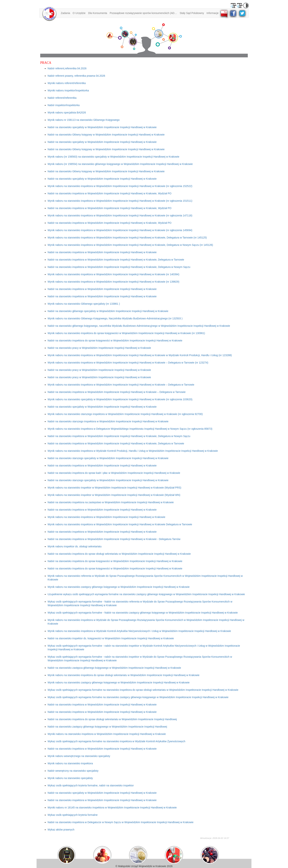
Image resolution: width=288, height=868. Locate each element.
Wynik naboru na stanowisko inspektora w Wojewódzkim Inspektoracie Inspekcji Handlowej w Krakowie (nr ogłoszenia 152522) (120, 186)
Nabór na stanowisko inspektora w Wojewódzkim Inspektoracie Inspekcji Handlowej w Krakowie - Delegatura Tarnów (114, 539)
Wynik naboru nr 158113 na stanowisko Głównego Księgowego (84, 120)
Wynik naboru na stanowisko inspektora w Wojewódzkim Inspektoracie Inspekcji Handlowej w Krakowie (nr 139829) (113, 282)
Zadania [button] (65, 13)
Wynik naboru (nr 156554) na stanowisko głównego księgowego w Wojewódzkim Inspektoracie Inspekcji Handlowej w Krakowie (120, 164)
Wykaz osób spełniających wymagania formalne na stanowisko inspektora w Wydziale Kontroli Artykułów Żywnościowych (116, 741)
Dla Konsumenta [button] (98, 13)
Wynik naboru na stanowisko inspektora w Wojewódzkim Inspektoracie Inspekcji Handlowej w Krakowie (106, 517)
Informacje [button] (213, 13)
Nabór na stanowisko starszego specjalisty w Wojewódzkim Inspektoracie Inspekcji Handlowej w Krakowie (108, 458)
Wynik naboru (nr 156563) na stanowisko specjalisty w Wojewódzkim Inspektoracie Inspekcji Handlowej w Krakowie (113, 157)
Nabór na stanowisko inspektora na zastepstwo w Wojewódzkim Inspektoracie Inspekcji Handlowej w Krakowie (111, 502)
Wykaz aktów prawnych (61, 830)
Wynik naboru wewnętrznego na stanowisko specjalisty (79, 756)
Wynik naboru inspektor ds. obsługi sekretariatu (75, 546)
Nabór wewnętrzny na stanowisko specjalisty (73, 771)
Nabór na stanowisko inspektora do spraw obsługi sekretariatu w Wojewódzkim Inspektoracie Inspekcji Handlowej (112, 719)
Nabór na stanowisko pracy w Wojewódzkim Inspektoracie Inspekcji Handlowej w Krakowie (99, 348)
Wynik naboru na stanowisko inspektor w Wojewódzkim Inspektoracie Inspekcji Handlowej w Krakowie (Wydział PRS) (114, 488)
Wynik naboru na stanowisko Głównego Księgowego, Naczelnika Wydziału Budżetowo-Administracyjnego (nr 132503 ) (115, 318)
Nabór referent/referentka (62, 98)
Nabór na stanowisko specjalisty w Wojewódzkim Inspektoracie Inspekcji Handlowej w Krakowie (102, 127)
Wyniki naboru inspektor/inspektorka (68, 90)
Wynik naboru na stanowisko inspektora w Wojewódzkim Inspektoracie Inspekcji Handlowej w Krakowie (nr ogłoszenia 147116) (120, 215)
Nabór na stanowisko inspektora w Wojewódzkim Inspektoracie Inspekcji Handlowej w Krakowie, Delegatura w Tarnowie (116, 260)
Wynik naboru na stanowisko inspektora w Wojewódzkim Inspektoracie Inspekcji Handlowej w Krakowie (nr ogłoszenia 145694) (120, 230)
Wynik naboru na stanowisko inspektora (70, 763)
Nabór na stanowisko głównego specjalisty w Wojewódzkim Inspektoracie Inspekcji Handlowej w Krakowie (108, 311)
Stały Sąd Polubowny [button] (192, 13)
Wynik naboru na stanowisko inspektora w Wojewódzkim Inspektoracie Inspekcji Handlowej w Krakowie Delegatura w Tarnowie (120, 524)
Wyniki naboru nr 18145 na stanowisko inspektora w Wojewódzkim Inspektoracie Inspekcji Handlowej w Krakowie (112, 808)
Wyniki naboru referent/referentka (67, 83)
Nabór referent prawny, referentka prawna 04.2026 (76, 76)
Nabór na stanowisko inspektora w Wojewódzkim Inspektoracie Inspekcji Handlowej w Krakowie (102, 252)
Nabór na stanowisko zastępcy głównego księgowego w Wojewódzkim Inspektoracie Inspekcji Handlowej (107, 727)
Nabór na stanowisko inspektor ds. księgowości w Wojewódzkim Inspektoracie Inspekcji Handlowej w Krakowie (111, 638)
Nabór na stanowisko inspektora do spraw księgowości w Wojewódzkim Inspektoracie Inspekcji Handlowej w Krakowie (115, 341)
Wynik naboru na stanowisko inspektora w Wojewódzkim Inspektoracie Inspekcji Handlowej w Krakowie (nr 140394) (113, 274)
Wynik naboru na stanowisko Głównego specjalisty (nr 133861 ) (84, 304)
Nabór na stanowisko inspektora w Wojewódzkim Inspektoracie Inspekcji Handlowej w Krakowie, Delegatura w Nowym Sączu (119, 267)
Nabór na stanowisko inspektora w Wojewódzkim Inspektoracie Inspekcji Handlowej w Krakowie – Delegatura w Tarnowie (117, 392)
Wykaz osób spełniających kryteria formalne (73, 815)
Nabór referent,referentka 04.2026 (67, 68)
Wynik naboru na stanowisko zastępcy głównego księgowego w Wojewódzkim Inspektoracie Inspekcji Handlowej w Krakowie (119, 587)
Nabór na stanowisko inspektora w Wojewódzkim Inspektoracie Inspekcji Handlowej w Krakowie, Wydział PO (109, 193)
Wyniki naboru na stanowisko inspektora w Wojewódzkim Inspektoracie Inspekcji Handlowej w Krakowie (107, 734)
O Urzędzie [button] (79, 13)
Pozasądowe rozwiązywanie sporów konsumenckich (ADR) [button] (143, 13)
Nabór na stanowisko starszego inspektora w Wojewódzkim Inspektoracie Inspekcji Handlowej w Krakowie (108, 421)
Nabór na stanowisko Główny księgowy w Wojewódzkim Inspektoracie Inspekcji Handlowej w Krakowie (106, 135)
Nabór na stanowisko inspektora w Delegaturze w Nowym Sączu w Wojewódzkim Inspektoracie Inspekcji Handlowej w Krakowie (120, 822)
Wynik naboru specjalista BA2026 (67, 113)
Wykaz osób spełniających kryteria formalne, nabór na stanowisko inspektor (91, 785)
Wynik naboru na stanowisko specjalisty (70, 778)
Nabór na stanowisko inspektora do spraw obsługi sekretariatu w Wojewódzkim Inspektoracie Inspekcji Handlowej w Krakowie (119, 554)
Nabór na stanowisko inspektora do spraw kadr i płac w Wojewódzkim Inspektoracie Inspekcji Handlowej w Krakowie (114, 473)
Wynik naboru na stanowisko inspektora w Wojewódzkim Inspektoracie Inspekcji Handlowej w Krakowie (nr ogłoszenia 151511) (120, 201)
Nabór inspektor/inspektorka (64, 105)
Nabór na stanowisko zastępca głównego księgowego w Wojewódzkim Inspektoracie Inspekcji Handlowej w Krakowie (114, 668)
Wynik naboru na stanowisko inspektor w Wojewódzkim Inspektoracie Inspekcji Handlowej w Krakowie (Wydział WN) (114, 495)
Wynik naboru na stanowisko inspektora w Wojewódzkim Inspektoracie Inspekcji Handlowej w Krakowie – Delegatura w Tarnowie (121, 385)
